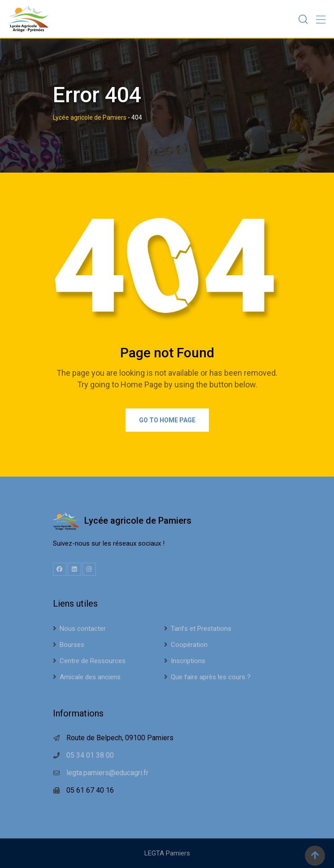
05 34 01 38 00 (90, 755)
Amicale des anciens (90, 677)
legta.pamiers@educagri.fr (107, 773)
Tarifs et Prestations (201, 629)
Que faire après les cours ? (211, 677)
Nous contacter (83, 629)
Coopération (189, 645)
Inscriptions (188, 661)
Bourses (72, 645)
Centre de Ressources (93, 661)
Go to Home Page (167, 420)
